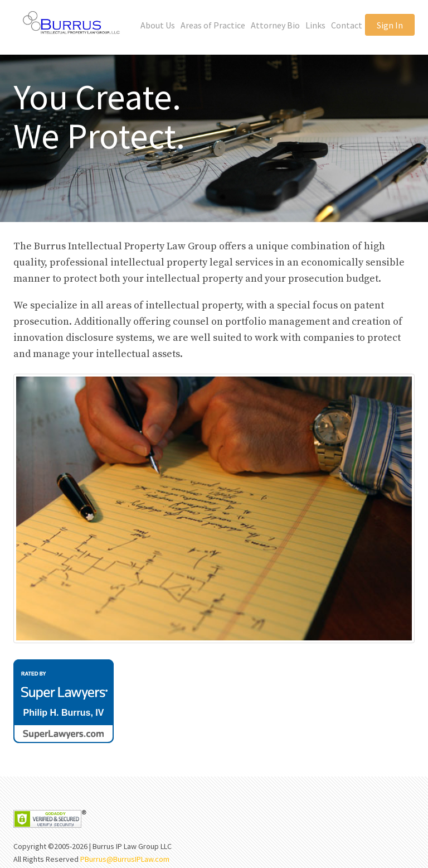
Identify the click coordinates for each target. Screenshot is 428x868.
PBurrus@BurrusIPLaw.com (125, 859)
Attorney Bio (275, 25)
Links (315, 25)
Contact (347, 25)
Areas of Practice (213, 25)
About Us (158, 25)
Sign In (390, 25)
